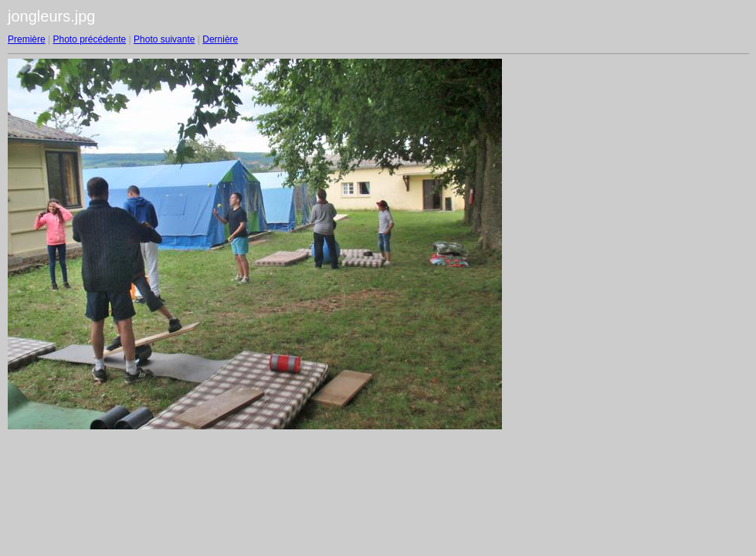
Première (27, 39)
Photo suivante (164, 39)
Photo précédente (89, 39)
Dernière (220, 39)
